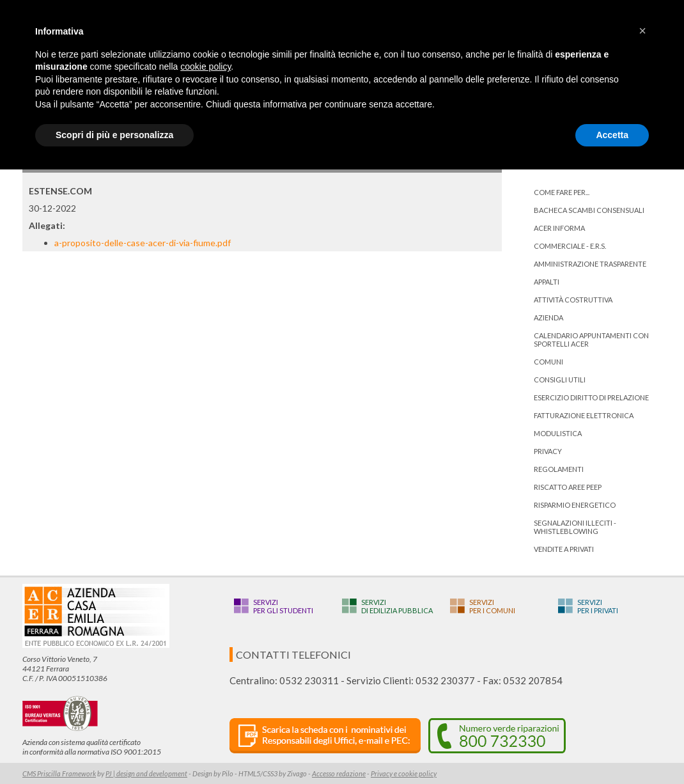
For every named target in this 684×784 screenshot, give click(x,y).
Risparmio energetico (575, 505)
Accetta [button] (612, 135)
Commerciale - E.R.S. (570, 246)
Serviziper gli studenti (283, 606)
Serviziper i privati (598, 606)
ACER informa (559, 228)
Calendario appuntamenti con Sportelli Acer (591, 340)
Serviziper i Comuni (492, 606)
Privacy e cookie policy (404, 773)
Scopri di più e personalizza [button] (114, 135)
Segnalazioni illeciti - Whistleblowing (575, 527)
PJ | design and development (146, 773)
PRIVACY (548, 451)
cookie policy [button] (206, 67)
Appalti (547, 282)
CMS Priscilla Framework (59, 773)
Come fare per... (562, 192)
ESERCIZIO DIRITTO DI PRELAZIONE (591, 397)
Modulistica (558, 433)
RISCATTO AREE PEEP (568, 487)
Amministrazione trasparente (590, 264)
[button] (642, 31)
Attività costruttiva (573, 300)
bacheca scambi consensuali (589, 210)
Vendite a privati (564, 549)
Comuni (548, 362)
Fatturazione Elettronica (584, 415)
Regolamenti (559, 469)
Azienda (548, 318)
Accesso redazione (339, 773)
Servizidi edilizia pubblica (397, 606)
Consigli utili (560, 380)
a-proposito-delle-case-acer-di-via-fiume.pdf (143, 243)
